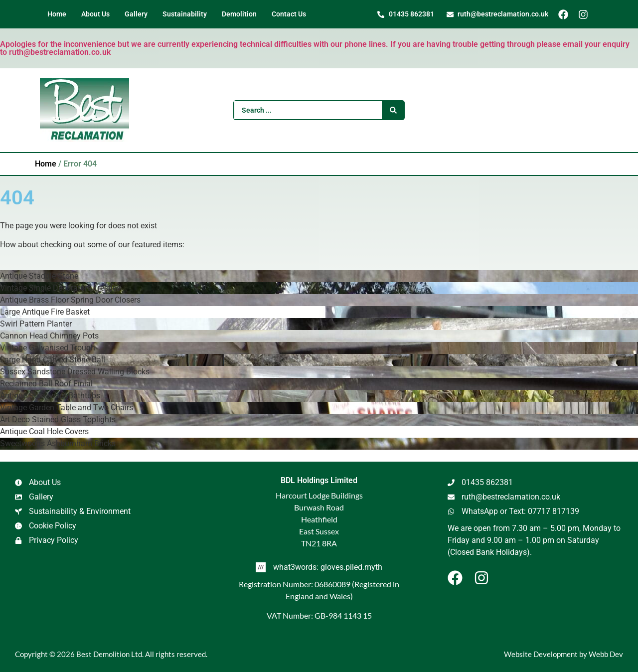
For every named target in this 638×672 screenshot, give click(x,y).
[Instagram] (587, 14)
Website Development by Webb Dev (563, 654)
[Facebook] (567, 14)
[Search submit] (393, 110)
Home (46, 164)
